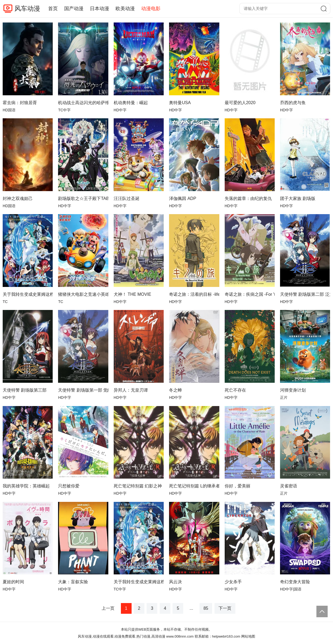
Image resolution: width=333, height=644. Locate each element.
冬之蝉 (175, 390)
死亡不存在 (235, 390)
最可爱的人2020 (240, 103)
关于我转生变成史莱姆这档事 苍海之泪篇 (28, 294)
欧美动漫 (125, 9)
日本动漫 (99, 9)
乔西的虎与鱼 (293, 103)
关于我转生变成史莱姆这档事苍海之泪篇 (139, 582)
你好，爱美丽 (238, 486)
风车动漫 (27, 8)
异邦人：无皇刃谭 (131, 390)
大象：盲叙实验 (73, 582)
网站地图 (248, 636)
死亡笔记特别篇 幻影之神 (138, 486)
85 (206, 608)
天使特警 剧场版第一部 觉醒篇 (83, 390)
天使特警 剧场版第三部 (25, 390)
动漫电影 (151, 9)
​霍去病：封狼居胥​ (20, 103)
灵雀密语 (289, 486)
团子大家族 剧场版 (298, 198)
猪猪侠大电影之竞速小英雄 (83, 294)
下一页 (225, 608)
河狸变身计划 (293, 390)
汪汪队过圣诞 (127, 198)
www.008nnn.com (180, 636)
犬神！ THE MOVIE (132, 294)
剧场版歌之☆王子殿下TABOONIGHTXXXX (83, 198)
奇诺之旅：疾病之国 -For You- (250, 294)
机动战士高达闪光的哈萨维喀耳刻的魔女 (83, 103)
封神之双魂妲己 (18, 198)
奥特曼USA (180, 103)
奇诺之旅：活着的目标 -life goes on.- (194, 294)
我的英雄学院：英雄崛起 (26, 486)
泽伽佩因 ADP (183, 198)
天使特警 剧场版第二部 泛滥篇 (305, 294)
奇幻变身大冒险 (295, 582)
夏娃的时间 (13, 582)
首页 (53, 9)
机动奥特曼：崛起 (131, 103)
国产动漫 (74, 9)
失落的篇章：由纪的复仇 (248, 198)
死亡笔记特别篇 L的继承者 (194, 486)
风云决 (175, 582)
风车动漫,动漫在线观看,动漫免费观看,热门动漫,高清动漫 (121, 636)
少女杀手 (233, 582)
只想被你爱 (69, 486)
